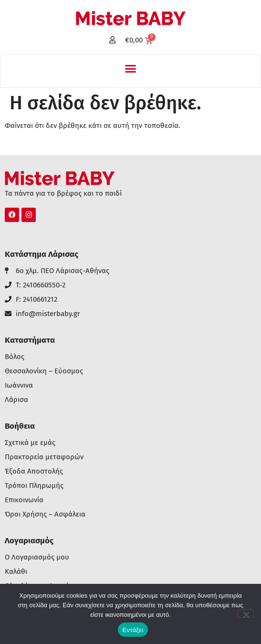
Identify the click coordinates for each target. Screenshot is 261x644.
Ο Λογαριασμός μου (37, 557)
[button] (131, 69)
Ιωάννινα (19, 385)
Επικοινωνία (24, 500)
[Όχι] (246, 613)
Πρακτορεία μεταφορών (44, 457)
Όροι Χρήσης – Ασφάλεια (45, 514)
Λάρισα (16, 400)
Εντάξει (133, 630)
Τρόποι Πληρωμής (34, 486)
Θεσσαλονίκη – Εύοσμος (44, 371)
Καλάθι (16, 572)
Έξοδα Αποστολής (34, 471)
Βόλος (15, 357)
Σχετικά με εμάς (30, 443)
